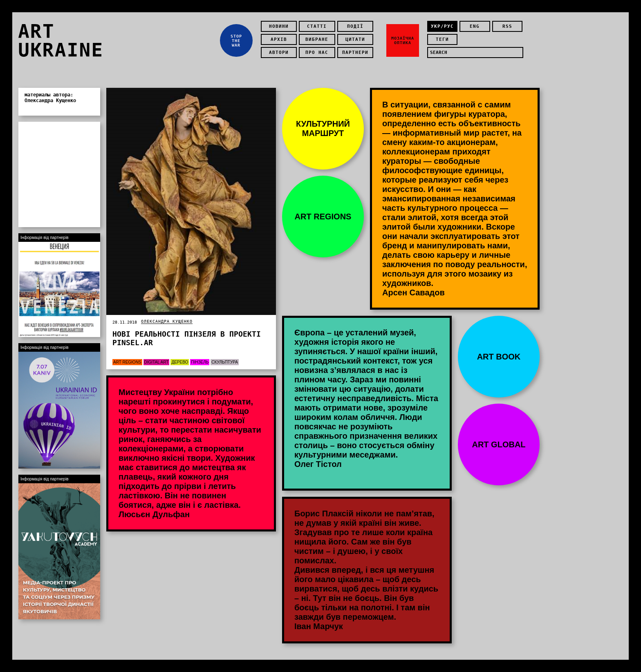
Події (355, 26)
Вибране (317, 39)
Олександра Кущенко (167, 321)
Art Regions (127, 362)
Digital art (157, 362)
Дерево (180, 362)
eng (475, 26)
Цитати (355, 39)
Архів (279, 39)
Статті (317, 26)
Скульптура (225, 362)
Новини (279, 26)
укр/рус (442, 26)
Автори (279, 52)
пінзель (200, 362)
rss (507, 26)
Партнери (355, 52)
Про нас (317, 52)
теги (442, 39)
